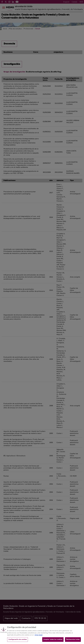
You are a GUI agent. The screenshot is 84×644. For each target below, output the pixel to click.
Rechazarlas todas (73, 641)
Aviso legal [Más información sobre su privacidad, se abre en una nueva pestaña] (38, 637)
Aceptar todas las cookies (53, 641)
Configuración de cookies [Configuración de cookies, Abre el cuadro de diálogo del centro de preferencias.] (18, 641)
